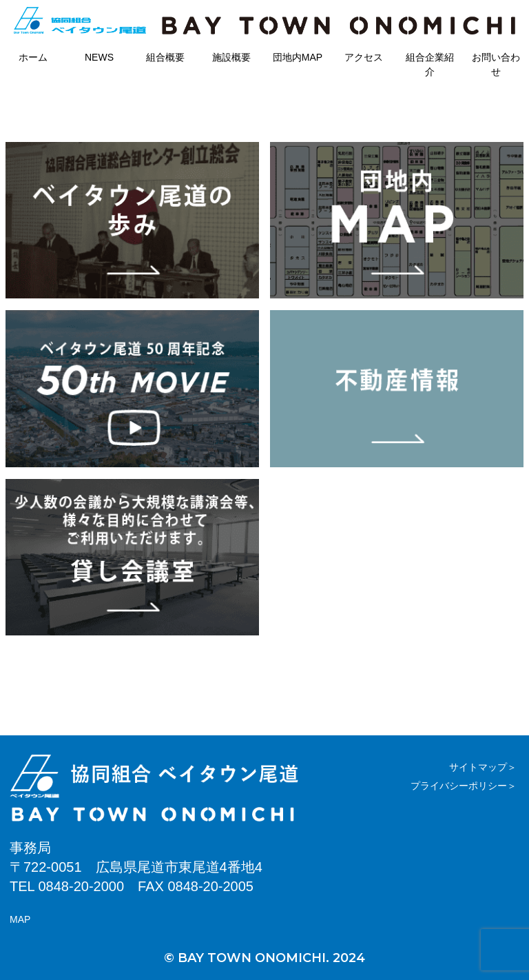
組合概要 (165, 57)
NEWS (99, 57)
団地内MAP (298, 57)
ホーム (33, 57)
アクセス (364, 57)
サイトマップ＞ (483, 767)
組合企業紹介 (430, 64)
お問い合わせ (496, 64)
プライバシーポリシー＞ (464, 786)
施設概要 (231, 57)
